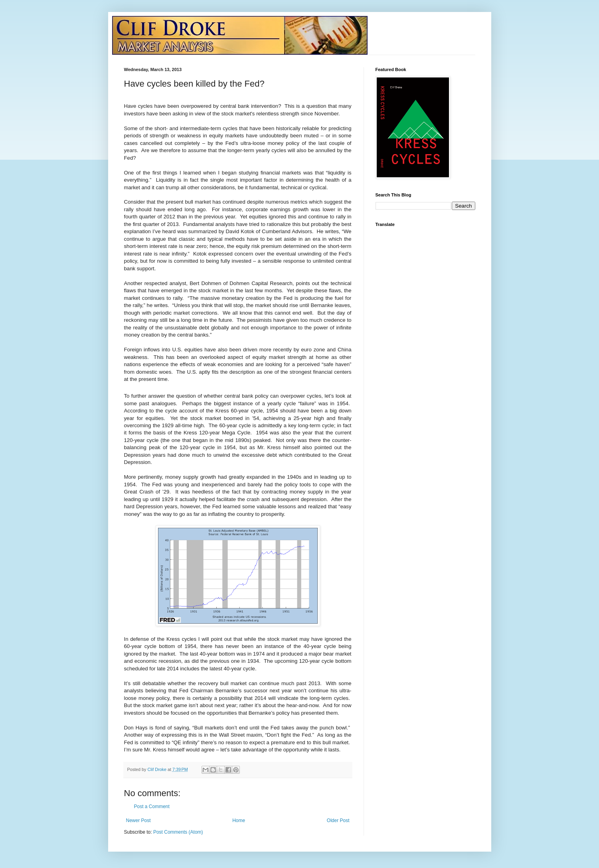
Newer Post (138, 820)
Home (239, 820)
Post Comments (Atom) (178, 832)
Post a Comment (152, 807)
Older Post (338, 820)
